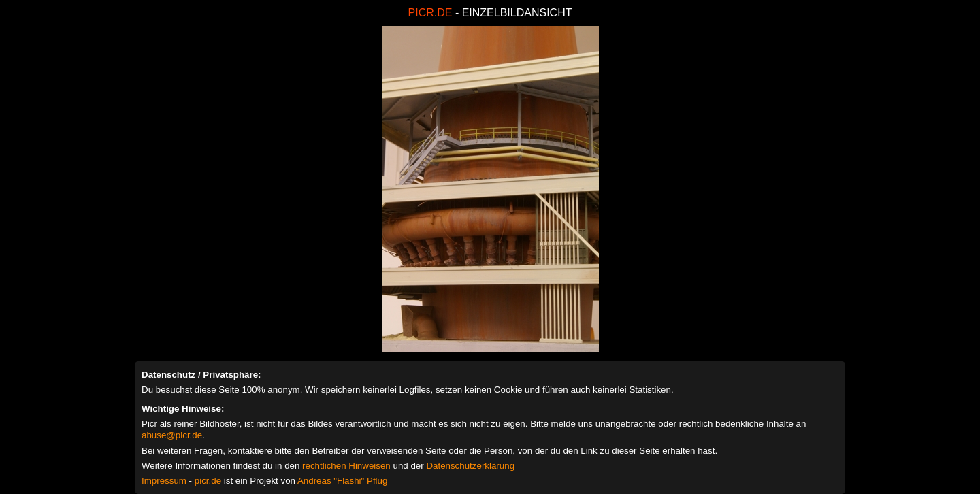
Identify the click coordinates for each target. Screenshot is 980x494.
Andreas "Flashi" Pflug (342, 481)
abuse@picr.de (172, 435)
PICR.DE (430, 13)
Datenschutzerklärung (470, 466)
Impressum (164, 481)
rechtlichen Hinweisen (346, 466)
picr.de (208, 481)
